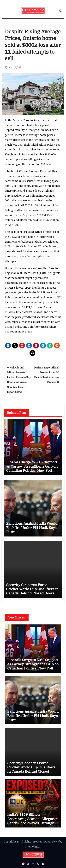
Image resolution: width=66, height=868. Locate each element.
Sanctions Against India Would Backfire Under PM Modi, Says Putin (32, 528)
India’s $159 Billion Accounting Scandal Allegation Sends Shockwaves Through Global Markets (33, 821)
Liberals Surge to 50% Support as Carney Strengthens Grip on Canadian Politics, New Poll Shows (32, 468)
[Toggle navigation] (7, 11)
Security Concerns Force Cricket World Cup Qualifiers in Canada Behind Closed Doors (32, 589)
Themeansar (33, 846)
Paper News (51, 841)
